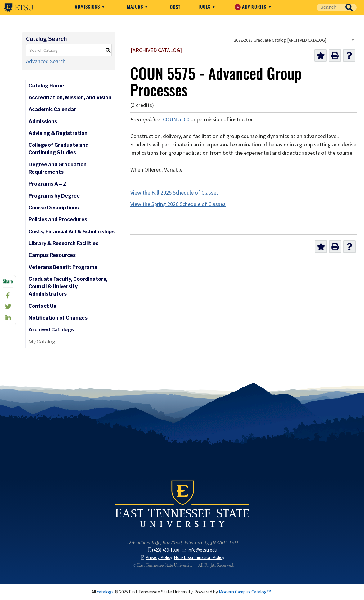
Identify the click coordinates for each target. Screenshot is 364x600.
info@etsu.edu (200, 550)
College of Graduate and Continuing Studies (58, 149)
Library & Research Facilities (63, 243)
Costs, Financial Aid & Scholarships (72, 232)
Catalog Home (46, 86)
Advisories (251, 7)
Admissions (88, 7)
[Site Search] (329, 7)
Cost (175, 7)
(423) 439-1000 (164, 550)
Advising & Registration (58, 133)
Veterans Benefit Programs (63, 267)
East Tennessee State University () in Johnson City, (182, 505)
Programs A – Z (48, 184)
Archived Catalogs (51, 330)
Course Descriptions (54, 208)
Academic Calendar (52, 109)
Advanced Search (46, 61)
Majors (136, 7)
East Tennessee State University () (19, 7)
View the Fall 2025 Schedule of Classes (175, 193)
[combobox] (294, 40)
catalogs (105, 592)
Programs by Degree (54, 196)
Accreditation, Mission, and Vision (70, 98)
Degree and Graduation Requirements (58, 168)
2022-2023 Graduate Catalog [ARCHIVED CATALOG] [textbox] (280, 40)
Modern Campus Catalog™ (245, 592)
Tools (205, 7)
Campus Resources (52, 255)
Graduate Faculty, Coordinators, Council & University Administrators (68, 287)
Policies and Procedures (58, 219)
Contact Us (42, 306)
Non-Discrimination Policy (199, 557)
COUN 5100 (176, 119)
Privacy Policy (157, 557)
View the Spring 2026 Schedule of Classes (178, 204)
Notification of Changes (58, 318)
